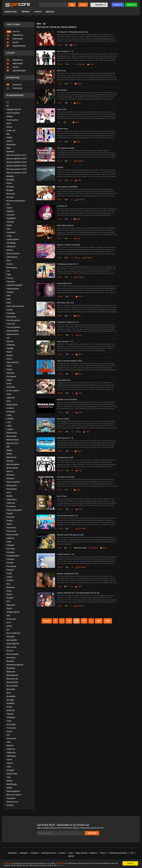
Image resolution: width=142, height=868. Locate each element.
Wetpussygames (13, 791)
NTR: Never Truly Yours (65, 303)
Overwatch (11, 507)
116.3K (60, 374)
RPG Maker (79, 161)
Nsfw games (12, 485)
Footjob (10, 310)
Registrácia (131, 5)
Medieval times (13, 440)
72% (66, 180)
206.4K (60, 393)
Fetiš (8, 296)
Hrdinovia (10, 373)
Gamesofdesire (13, 331)
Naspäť (45, 621)
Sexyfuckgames (13, 644)
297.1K (60, 335)
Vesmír (9, 760)
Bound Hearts (62, 90)
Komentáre (14, 85)
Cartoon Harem (62, 129)
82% (67, 529)
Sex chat (10, 651)
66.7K (60, 161)
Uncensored (11, 738)
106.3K (60, 451)
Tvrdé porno (11, 728)
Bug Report (10, 853)
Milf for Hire (61, 71)
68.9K (60, 316)
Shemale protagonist (15, 665)
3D (8, 106)
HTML (78, 180)
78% (66, 45)
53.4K (60, 103)
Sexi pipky (10, 637)
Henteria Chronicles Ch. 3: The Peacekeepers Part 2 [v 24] (78, 593)
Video (9, 767)
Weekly (9, 788)
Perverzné (11, 517)
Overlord (60, 167)
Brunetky (10, 197)
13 (73, 64)
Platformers (11, 531)
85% (66, 84)
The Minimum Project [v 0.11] (68, 264)
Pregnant (10, 570)
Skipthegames (12, 675)
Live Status (70, 858)
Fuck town (11, 324)
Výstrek (10, 781)
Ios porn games (13, 391)
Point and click (12, 535)
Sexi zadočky (12, 640)
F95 (8, 271)
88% (66, 316)
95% (67, 335)
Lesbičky (10, 419)
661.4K (60, 354)
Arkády (9, 137)
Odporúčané (12, 499)
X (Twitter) (128, 858)
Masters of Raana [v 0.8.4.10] (68, 574)
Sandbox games (13, 612)
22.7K (60, 45)
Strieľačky (10, 703)
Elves (9, 260)
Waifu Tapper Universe (65, 225)
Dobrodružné (12, 257)
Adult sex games (13, 113)
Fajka (9, 275)
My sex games (12, 468)
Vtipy (9, 777)
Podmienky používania (112, 853)
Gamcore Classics (44, 858)
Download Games (45, 853)
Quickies (10, 580)
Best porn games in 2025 (17, 169)
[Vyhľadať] (54, 5)
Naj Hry (13, 42)
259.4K (60, 567)
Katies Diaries (12, 405)
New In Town (62, 496)
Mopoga (10, 461)
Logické (10, 429)
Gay (8, 338)
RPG (8, 601)
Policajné (10, 545)
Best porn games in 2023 (17, 162)
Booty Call (11, 194)
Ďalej (109, 621)
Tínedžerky (11, 717)
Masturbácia (12, 433)
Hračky (9, 369)
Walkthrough (12, 784)
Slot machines (12, 686)
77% (67, 64)
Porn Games (98, 858)
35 (84, 621)
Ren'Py (74, 45)
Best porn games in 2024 (17, 166)
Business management (16, 201)
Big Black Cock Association (67, 399)
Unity (9, 742)
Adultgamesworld (14, 109)
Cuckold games (13, 239)
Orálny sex (11, 503)
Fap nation (11, 282)
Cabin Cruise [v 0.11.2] (65, 438)
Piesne (9, 524)
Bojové (9, 183)
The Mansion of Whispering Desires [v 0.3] (72, 32)
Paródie (10, 514)
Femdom (10, 292)
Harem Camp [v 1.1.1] (65, 342)
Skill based (11, 672)
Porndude (10, 552)
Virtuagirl (10, 770)
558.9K (60, 432)
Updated (10, 746)
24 (73, 471)
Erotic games (12, 268)
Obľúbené (26, 12)
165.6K (60, 64)
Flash (9, 303)
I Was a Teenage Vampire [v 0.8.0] (69, 361)
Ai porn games (12, 120)
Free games (11, 317)
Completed (11, 232)
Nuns (9, 492)
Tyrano (9, 731)
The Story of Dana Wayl (66, 477)
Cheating (10, 222)
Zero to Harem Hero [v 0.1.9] (67, 516)
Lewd (9, 422)
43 (73, 354)
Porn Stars (11, 549)
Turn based (11, 724)
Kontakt (58, 853)
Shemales (10, 661)
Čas (8, 204)
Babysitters (11, 144)
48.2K (60, 490)
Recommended (80, 548)
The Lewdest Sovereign (66, 148)
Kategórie (21, 853)
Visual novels (12, 774)
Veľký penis (11, 756)
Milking (9, 450)
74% (66, 238)
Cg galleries (11, 218)
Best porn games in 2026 (17, 173)
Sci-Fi (9, 622)
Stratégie (10, 700)
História (39, 12)
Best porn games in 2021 (17, 155)
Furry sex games (13, 327)
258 (100, 621)
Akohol (9, 127)
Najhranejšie (15, 39)
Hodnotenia (14, 88)
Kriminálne (11, 412)
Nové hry (51, 12)
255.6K (60, 509)
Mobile (9, 454)
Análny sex (11, 130)
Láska (9, 415)
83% (66, 258)
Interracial (11, 387)
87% (66, 142)
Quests (9, 577)
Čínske (9, 225)
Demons (10, 250)
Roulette (10, 598)
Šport (9, 693)
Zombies (10, 805)
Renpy (9, 591)
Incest (9, 383)
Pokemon (10, 538)
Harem (9, 352)
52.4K (60, 258)
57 (73, 296)
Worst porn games (14, 795)
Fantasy (10, 278)
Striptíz (9, 707)
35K (59, 122)
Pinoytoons (11, 528)
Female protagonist (14, 285)
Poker (9, 542)
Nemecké (10, 478)
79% (66, 277)
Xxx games (11, 798)
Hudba (9, 380)
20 (72, 180)
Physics (10, 521)
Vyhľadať (32, 853)
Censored (10, 215)
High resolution (13, 362)
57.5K (60, 142)
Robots (9, 594)
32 (73, 432)
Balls (8, 148)
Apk (8, 134)
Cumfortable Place (64, 380)
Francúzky (11, 313)
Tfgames (10, 714)
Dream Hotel (62, 109)
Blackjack (10, 176)
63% (67, 413)
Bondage (10, 187)
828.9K (60, 296)
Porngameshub (13, 556)
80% (67, 374)
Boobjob (10, 190)
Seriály (9, 626)
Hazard (10, 355)
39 (73, 567)
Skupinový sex (12, 679)
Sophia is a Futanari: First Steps (69, 245)
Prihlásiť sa (118, 5)
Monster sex (11, 457)
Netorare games (13, 482)
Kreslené (10, 408)
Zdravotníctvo (12, 802)
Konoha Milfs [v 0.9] (64, 283)
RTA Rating (58, 858)
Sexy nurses (11, 647)
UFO (8, 735)
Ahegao (10, 116)
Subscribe (96, 833)
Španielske (11, 689)
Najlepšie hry (15, 35)
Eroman (10, 264)
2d (8, 102)
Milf (8, 447)
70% (65, 122)
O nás (66, 853)
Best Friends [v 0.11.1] (65, 51)
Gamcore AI (110, 858)
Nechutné (10, 475)
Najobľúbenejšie (16, 46)
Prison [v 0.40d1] (63, 419)
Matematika (11, 436)
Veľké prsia (11, 753)
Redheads (11, 587)
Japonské (10, 398)
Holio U (9, 366)
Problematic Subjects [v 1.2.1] (68, 322)
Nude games (12, 489)
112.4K (60, 413)
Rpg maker (11, 605)
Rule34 (9, 608)
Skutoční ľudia (12, 682)
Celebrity (10, 211)
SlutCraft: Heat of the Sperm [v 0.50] (70, 535)
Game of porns (13, 334)
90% (66, 161)
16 (72, 258)
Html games (11, 376)
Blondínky (10, 180)
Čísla (8, 229)
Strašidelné (11, 696)
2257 (126, 853)
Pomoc (97, 853)
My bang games (13, 464)
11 (72, 84)
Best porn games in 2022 (17, 159)
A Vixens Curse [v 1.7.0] (65, 554)
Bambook (10, 152)
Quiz (8, 584)
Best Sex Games (84, 858)
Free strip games (13, 320)
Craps (9, 236)
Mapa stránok (77, 853)
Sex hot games (12, 654)
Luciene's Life (62, 206)
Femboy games (13, 289)
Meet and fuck (12, 443)
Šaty (8, 615)
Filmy (9, 299)
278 (71, 587)
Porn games (11, 566)
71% (66, 490)
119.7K (60, 529)
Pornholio (10, 559)
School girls (11, 619)
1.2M (59, 548)
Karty (9, 401)
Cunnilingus (11, 243)
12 (73, 335)
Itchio (9, 394)
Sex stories (11, 658)
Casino (9, 208)
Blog (119, 858)
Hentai (9, 359)
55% (67, 393)
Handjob (10, 348)
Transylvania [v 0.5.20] (65, 457)
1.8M (59, 587)
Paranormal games (14, 510)
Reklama (88, 853)
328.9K (60, 471)
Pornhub (10, 563)
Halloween (11, 345)
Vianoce (10, 763)
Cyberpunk (11, 246)
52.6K (60, 277)
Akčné (9, 123)
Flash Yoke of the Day (15, 306)
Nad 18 (9, 471)
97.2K (60, 180)
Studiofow (11, 710)
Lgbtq (9, 426)
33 (69, 621)
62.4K (60, 84)
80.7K (60, 238)
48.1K (60, 200)
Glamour (10, 341)
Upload (83, 5)
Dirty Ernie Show (13, 253)
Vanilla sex (11, 749)
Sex (8, 630)
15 (73, 374)
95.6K (60, 606)
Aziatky (10, 141)
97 (71, 548)
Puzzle (9, 573)
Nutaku (10, 496)
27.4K (60, 219)
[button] (99, 5)
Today (9, 721)
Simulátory (11, 668)
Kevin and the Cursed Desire (67, 187)
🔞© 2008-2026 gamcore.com (22, 858)
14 (72, 200)
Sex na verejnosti (13, 633)
